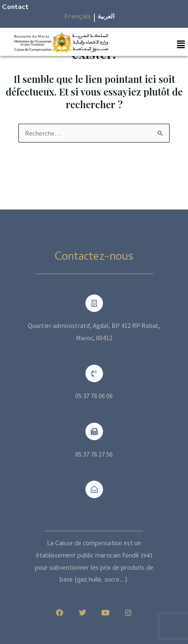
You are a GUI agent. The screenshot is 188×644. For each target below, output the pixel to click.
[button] (181, 44)
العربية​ (106, 17)
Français (78, 17)
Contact (15, 8)
